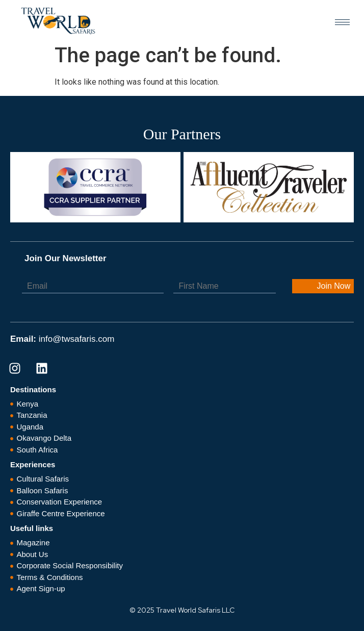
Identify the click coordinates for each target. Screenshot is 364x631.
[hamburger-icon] (342, 22)
